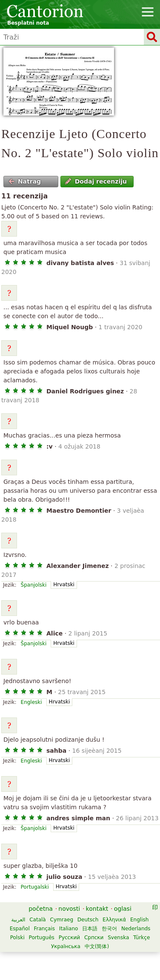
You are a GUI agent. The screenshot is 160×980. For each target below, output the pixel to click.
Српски (94, 938)
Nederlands (136, 929)
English (139, 920)
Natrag (25, 181)
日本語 (90, 929)
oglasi (123, 909)
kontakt (97, 909)
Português (42, 938)
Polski (17, 938)
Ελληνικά (114, 920)
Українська (66, 946)
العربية (19, 920)
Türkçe (141, 938)
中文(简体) (97, 946)
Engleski (31, 702)
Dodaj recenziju (96, 181)
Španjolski (34, 585)
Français (44, 929)
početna (41, 909)
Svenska (118, 938)
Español (20, 929)
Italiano (69, 929)
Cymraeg (62, 920)
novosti (69, 909)
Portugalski (35, 887)
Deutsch (88, 920)
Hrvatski (64, 585)
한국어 (109, 929)
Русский (69, 938)
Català (37, 920)
